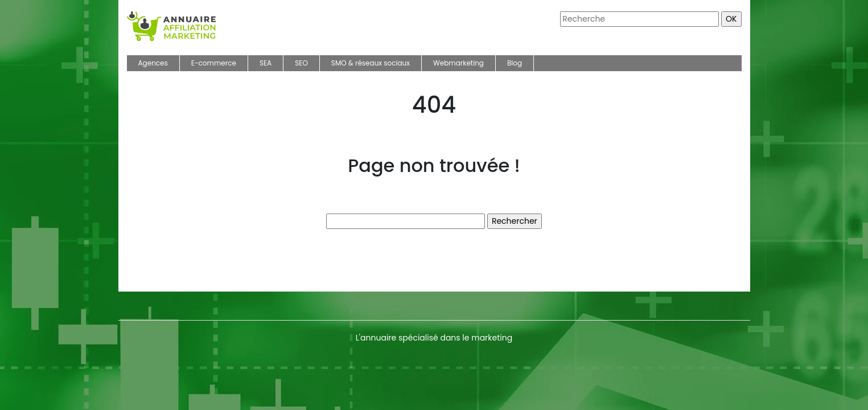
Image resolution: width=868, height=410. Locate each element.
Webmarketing (458, 63)
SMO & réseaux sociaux (371, 63)
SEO (301, 63)
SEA (266, 63)
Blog (515, 63)
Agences (153, 63)
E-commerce (214, 63)
